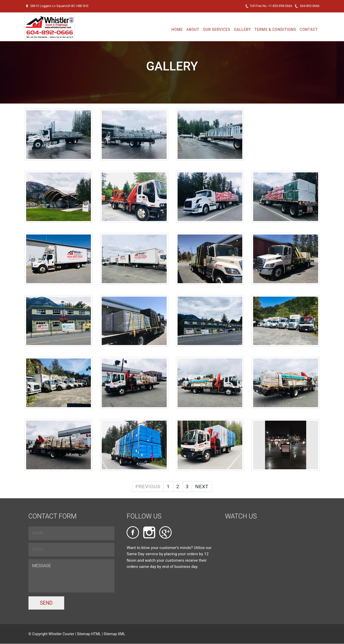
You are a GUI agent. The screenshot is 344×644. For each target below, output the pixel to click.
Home (177, 30)
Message (72, 576)
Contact (309, 30)
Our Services (217, 30)
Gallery (242, 30)
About (193, 30)
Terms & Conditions (275, 30)
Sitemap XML (114, 634)
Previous (148, 486)
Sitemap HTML (89, 634)
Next (202, 486)
